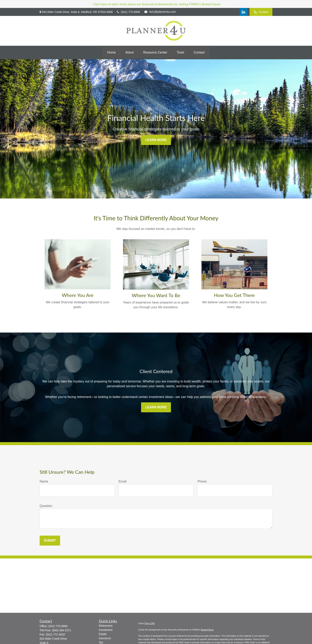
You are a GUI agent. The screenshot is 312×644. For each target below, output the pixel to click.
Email (123, 481)
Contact (261, 12)
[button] (112, 53)
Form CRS (150, 623)
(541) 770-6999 (128, 12)
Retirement (106, 626)
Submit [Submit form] (50, 540)
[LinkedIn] (244, 12)
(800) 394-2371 (61, 630)
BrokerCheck (207, 630)
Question (46, 506)
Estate (103, 634)
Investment (106, 630)
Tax (101, 642)
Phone (202, 481)
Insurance (105, 638)
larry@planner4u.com (160, 12)
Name (44, 481)
